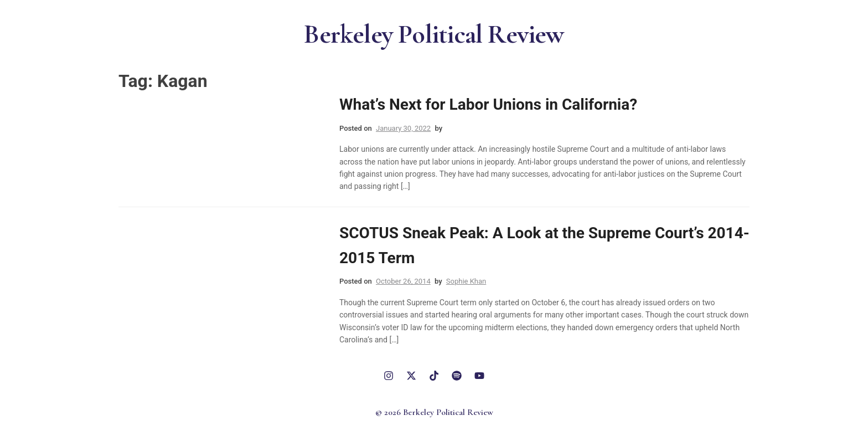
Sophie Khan (466, 281)
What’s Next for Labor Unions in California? (488, 104)
